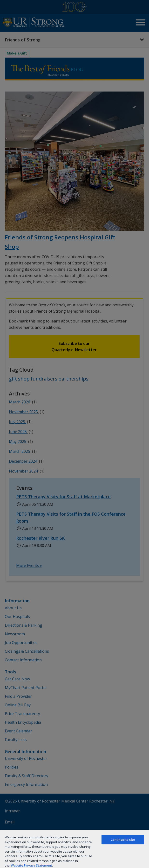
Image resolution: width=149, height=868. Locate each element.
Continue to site (123, 840)
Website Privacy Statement (31, 865)
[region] (74, 849)
